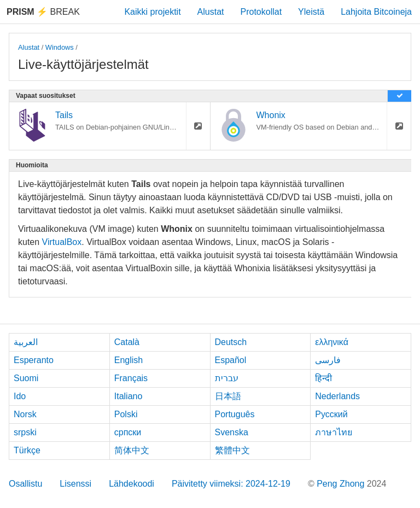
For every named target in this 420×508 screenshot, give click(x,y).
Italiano (129, 396)
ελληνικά (332, 342)
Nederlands (337, 396)
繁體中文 (232, 450)
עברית (227, 378)
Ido (20, 396)
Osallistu (25, 484)
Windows (60, 47)
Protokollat (261, 12)
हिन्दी (323, 378)
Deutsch (231, 342)
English (129, 360)
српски (128, 432)
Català (127, 342)
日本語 (228, 396)
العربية (26, 342)
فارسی (328, 360)
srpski (25, 432)
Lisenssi (75, 484)
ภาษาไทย (334, 432)
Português (235, 414)
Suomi (26, 378)
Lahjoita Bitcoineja (376, 12)
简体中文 (132, 450)
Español (231, 360)
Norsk (25, 414)
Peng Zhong (342, 484)
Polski (126, 414)
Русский (331, 414)
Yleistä (311, 12)
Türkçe (27, 450)
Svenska (232, 432)
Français (131, 378)
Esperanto (34, 360)
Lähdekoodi (132, 484)
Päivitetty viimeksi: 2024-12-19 (231, 484)
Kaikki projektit (152, 12)
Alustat (211, 12)
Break (43, 12)
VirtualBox (62, 242)
